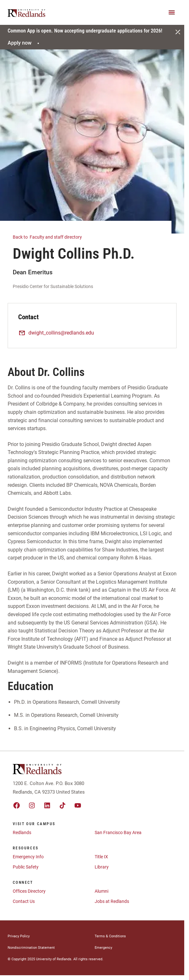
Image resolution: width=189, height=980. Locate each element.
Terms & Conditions (110, 936)
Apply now (24, 43)
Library (102, 867)
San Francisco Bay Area (118, 832)
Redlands (22, 832)
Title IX (101, 857)
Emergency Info (28, 857)
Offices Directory (29, 891)
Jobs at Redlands (112, 901)
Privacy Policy (19, 936)
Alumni (102, 891)
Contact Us (24, 901)
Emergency (103, 948)
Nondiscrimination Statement (31, 948)
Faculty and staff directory (51, 237)
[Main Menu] (172, 12)
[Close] (178, 32)
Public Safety (26, 867)
